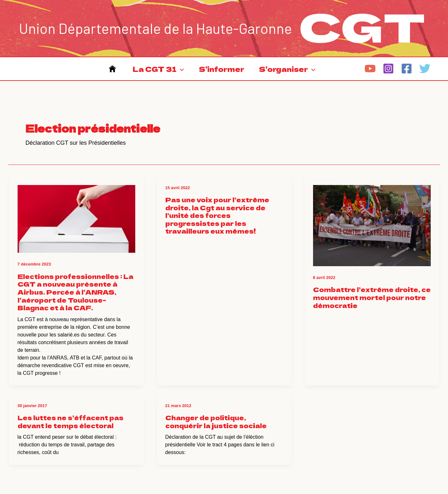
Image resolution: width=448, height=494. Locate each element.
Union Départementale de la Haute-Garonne (155, 28)
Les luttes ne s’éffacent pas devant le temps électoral (71, 421)
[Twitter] (425, 69)
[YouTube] (370, 69)
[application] (180, 69)
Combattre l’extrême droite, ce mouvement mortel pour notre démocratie (372, 297)
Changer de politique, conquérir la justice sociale (216, 421)
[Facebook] (407, 69)
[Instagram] (388, 69)
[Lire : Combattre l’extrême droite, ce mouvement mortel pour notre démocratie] (372, 221)
